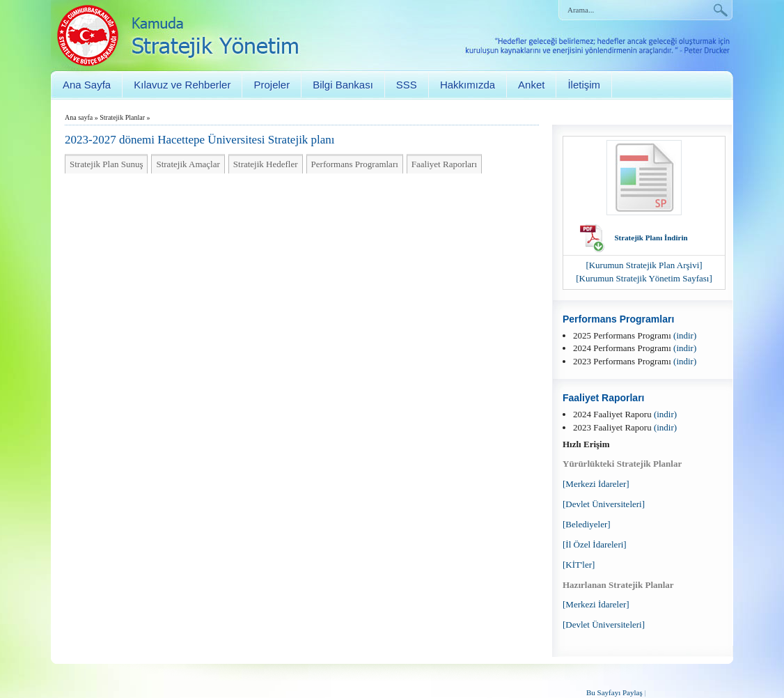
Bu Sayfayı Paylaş (614, 692)
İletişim (584, 85)
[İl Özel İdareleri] (595, 544)
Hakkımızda (468, 85)
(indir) (685, 335)
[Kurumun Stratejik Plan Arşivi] (644, 265)
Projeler (272, 85)
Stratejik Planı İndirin (651, 238)
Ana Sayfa (87, 85)
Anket (531, 85)
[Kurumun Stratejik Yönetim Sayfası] (644, 278)
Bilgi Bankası (343, 85)
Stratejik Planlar (122, 117)
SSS (407, 85)
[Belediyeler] (587, 524)
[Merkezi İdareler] (596, 484)
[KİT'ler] (579, 565)
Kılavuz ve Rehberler (182, 85)
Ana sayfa (79, 117)
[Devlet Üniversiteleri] (604, 504)
